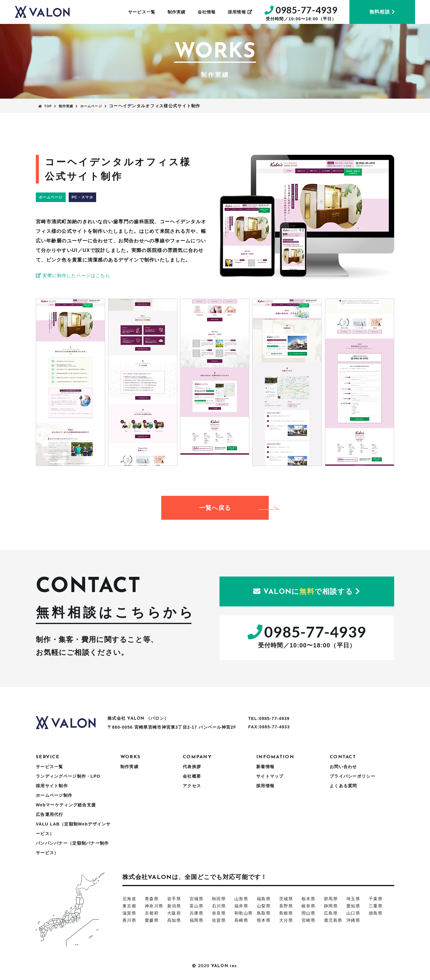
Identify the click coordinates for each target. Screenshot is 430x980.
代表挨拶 (192, 767)
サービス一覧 (142, 12)
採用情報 (240, 12)
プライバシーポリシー (353, 776)
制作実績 (177, 12)
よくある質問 (343, 786)
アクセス (192, 786)
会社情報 (207, 12)
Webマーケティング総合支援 (66, 805)
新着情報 (265, 767)
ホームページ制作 (54, 795)
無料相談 (382, 12)
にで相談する (307, 591)
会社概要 (192, 776)
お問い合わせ (343, 767)
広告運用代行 (50, 814)
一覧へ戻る (234, 508)
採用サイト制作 (52, 786)
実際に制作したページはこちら (76, 275)
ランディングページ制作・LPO (68, 776)
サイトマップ (270, 776)
